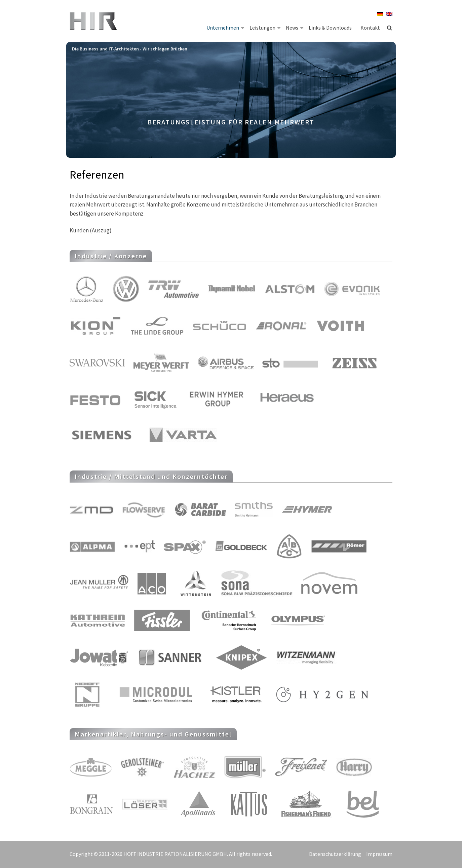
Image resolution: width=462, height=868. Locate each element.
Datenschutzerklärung (335, 854)
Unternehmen (225, 27)
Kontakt (370, 28)
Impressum (379, 854)
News (295, 27)
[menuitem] (378, 14)
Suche (390, 28)
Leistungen (265, 27)
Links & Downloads (330, 28)
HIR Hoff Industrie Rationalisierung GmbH (94, 22)
